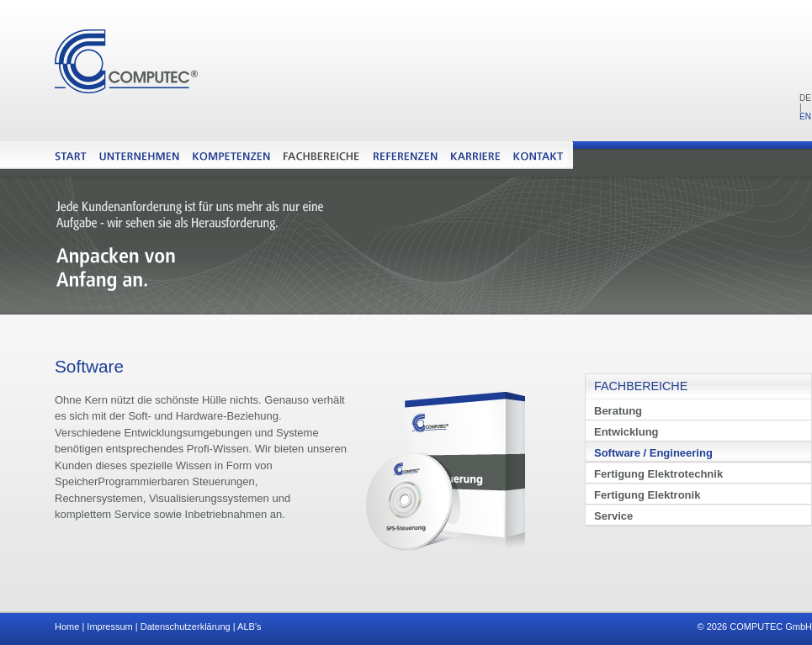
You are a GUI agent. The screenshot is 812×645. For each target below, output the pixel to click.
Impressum (109, 626)
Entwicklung (626, 432)
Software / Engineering (653, 453)
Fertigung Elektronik (647, 495)
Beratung (618, 411)
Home (67, 626)
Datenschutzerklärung (186, 626)
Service (613, 516)
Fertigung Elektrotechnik (658, 474)
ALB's (249, 626)
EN (805, 116)
